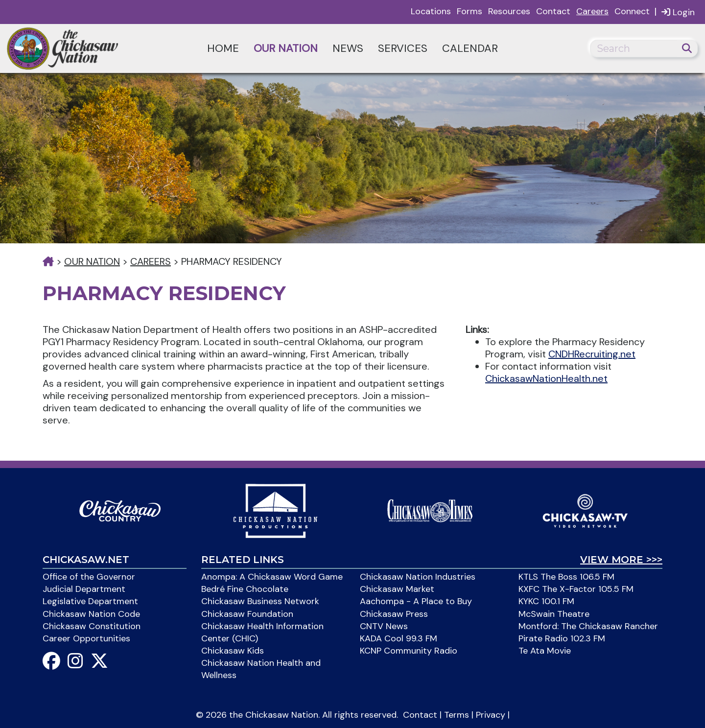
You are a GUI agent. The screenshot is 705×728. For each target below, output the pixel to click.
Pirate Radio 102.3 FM (562, 638)
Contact (553, 11)
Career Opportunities (86, 638)
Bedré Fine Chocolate (245, 589)
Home (223, 48)
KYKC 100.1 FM (546, 601)
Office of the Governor (89, 577)
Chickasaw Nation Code (91, 614)
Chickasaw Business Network (260, 601)
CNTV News (384, 626)
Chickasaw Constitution (92, 626)
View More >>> (621, 560)
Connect (632, 11)
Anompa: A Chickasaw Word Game (272, 577)
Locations (431, 11)
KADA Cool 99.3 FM (399, 638)
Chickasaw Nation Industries (418, 577)
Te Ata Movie (545, 651)
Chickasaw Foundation (247, 614)
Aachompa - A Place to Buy (416, 601)
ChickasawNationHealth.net (546, 378)
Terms (457, 715)
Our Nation (286, 48)
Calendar (470, 48)
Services (403, 48)
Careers (592, 11)
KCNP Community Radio (409, 651)
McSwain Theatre (554, 614)
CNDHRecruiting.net (592, 354)
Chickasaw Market (397, 589)
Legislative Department (90, 601)
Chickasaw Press (394, 614)
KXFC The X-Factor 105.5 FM (576, 589)
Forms (470, 11)
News (348, 48)
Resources (509, 11)
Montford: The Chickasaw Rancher (588, 626)
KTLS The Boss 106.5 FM (566, 577)
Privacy (491, 715)
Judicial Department (84, 589)
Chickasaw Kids (233, 651)
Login (678, 12)
